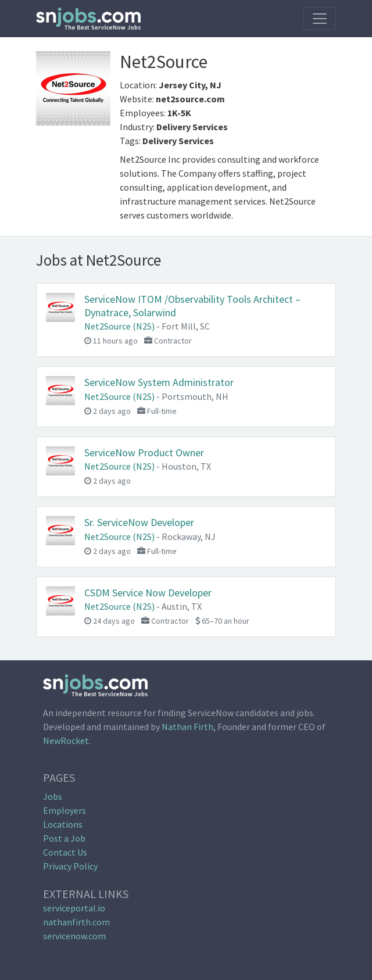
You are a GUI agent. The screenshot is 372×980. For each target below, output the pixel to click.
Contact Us (65, 852)
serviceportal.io (74, 908)
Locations (63, 824)
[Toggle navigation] (320, 19)
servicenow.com (74, 936)
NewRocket (66, 741)
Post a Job (64, 838)
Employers (65, 810)
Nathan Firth (187, 727)
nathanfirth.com (76, 922)
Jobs (53, 796)
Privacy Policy (70, 866)
